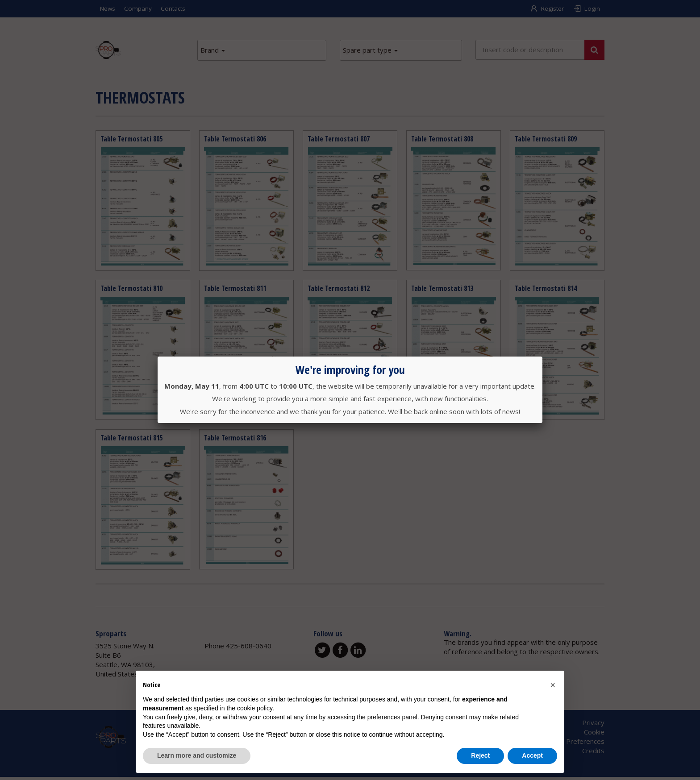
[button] (553, 685)
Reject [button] (480, 755)
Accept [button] (532, 755)
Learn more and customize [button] (197, 755)
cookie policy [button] (255, 708)
